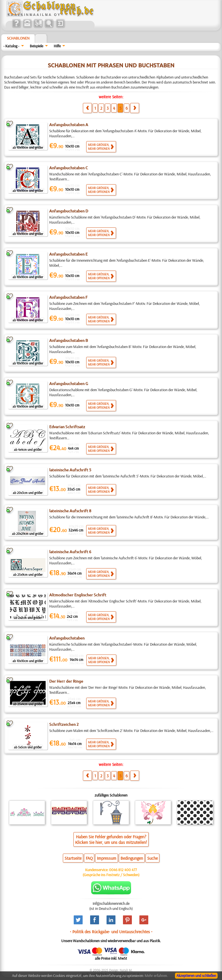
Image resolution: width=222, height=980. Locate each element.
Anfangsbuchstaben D (69, 211)
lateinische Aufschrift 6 (70, 552)
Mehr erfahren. (156, 976)
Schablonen (18, 38)
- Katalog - (11, 46)
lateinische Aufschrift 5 (70, 470)
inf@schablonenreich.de (111, 903)
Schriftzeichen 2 (64, 724)
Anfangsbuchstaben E (68, 254)
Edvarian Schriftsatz (67, 427)
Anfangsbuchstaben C (69, 168)
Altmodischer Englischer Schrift (78, 595)
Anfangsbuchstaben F (68, 297)
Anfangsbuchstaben (67, 638)
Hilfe (57, 46)
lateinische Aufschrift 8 (70, 511)
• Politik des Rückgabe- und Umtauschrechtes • (111, 932)
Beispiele (36, 46)
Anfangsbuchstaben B (69, 340)
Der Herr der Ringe (66, 681)
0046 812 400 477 (123, 870)
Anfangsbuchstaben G (69, 384)
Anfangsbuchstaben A (69, 125)
